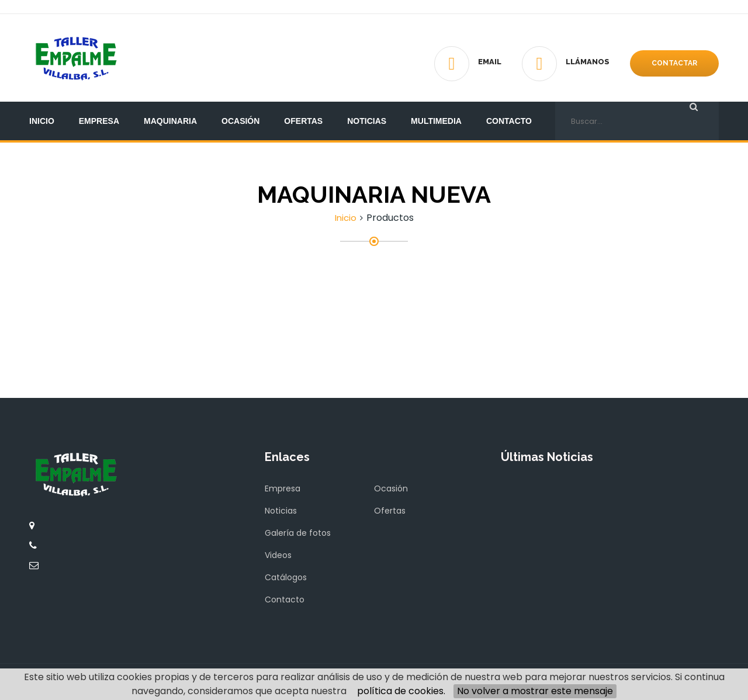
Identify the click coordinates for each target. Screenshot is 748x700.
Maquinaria (170, 121)
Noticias (367, 121)
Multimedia (436, 121)
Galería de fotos (298, 533)
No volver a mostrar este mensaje (535, 691)
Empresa (99, 121)
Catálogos (286, 577)
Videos (278, 555)
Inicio (42, 121)
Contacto (509, 121)
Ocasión (240, 121)
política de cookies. (401, 691)
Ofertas (303, 121)
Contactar (674, 63)
